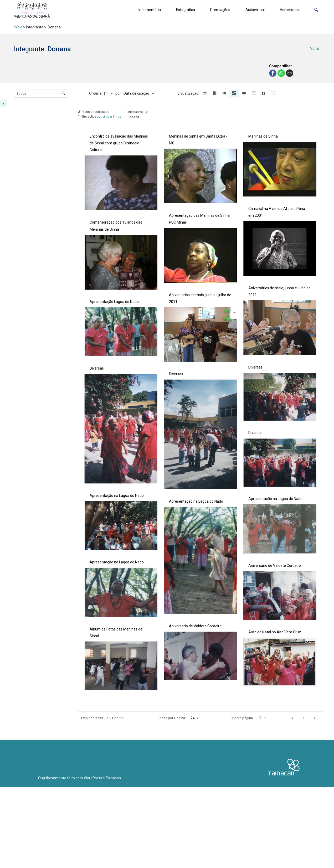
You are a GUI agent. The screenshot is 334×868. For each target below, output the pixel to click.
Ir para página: (243, 718)
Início (18, 27)
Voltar (315, 48)
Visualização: (189, 93)
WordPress (93, 778)
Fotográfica (186, 10)
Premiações (220, 10)
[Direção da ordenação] (109, 94)
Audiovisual (255, 10)
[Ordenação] (139, 94)
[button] (316, 10)
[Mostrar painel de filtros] (3, 104)
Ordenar (96, 93)
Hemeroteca (290, 10)
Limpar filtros (112, 117)
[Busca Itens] (41, 93)
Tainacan (113, 778)
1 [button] (304, 718)
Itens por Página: (173, 718)
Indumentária (150, 10)
